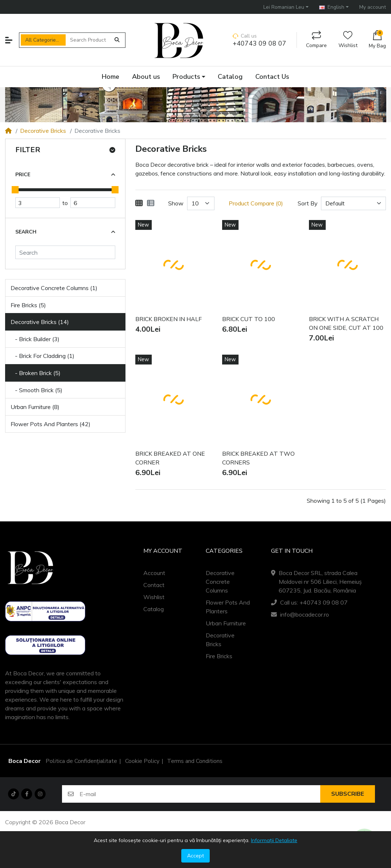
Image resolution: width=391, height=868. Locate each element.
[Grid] (139, 203)
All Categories (42, 40)
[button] (286, 7)
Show (176, 203)
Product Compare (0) (256, 203)
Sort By (308, 203)
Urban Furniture (226, 623)
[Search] (65, 252)
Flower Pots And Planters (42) (51, 424)
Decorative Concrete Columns (220, 582)
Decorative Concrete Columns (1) (54, 288)
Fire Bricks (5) (28, 305)
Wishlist (348, 40)
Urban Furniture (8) (35, 407)
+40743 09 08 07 (260, 44)
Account (154, 573)
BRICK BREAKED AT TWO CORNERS (258, 458)
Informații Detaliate (274, 840)
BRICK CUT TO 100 (249, 319)
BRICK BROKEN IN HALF (169, 319)
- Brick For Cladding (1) (42, 356)
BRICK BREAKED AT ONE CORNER (170, 458)
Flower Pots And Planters (228, 607)
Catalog (154, 609)
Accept (195, 856)
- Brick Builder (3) (35, 339)
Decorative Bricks (43, 131)
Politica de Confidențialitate (81, 761)
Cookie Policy (142, 761)
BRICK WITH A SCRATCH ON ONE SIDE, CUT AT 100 (346, 324)
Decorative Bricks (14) (40, 322)
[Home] (8, 131)
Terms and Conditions (195, 761)
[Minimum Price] (38, 203)
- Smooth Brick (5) (36, 390)
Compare (316, 40)
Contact (154, 585)
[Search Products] (88, 40)
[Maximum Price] (93, 203)
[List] (151, 203)
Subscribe (348, 794)
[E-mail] (200, 794)
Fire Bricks (219, 656)
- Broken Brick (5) (36, 373)
